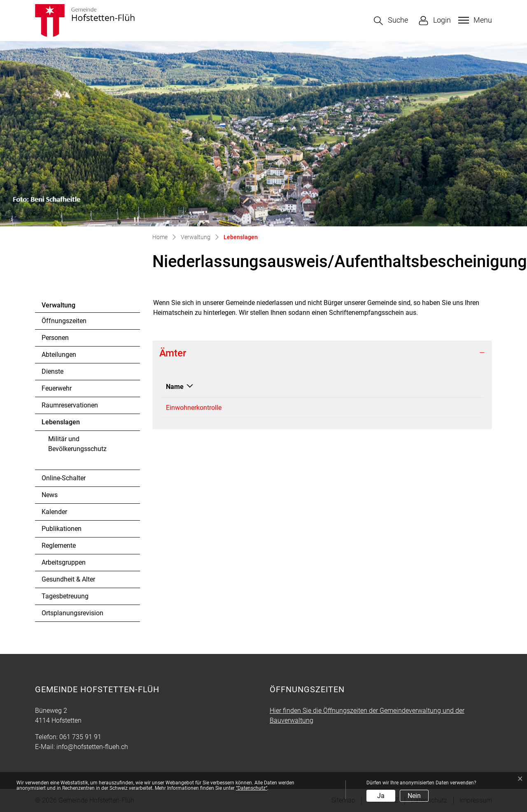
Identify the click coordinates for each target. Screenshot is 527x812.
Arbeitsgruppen (64, 562)
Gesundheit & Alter (68, 579)
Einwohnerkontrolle (194, 408)
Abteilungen (59, 355)
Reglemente (59, 546)
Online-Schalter (64, 478)
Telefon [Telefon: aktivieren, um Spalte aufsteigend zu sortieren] (267, 387)
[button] (391, 21)
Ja (381, 796)
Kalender (54, 512)
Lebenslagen (64, 424)
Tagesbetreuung (65, 596)
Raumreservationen (70, 405)
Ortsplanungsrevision (72, 613)
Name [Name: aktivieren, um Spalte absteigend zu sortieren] (175, 387)
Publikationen (62, 529)
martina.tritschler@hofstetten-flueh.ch (380, 408)
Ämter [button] (173, 353)
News (50, 495)
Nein (414, 796)
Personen (55, 338)
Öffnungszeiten (64, 321)
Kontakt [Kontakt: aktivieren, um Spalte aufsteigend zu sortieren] (337, 387)
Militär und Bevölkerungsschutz (77, 444)
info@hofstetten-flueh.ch (92, 747)
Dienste (52, 371)
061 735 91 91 (276, 408)
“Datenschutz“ (252, 788)
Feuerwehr (57, 388)
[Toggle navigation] (474, 20)
